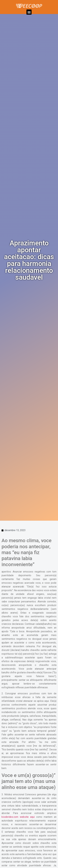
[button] (29, 12)
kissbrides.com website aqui (18, 817)
